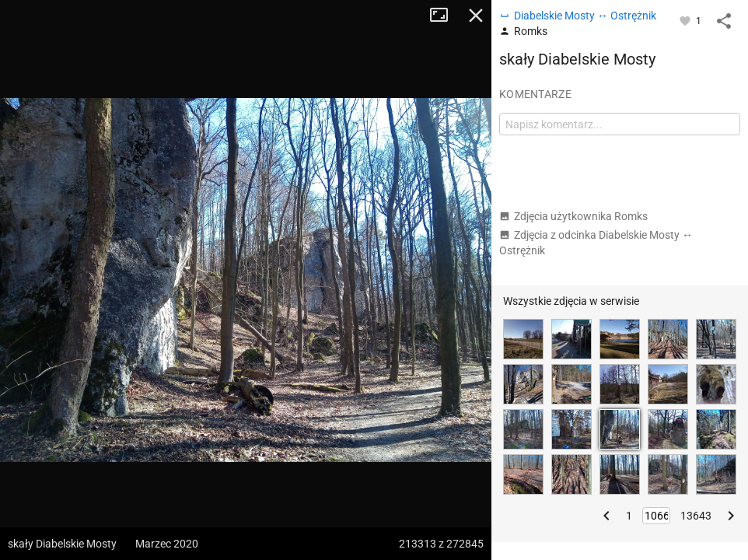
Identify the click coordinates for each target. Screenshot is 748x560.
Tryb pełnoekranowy (445, 16)
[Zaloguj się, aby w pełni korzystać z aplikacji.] (686, 20)
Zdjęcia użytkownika (573, 216)
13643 (696, 516)
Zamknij (476, 16)
